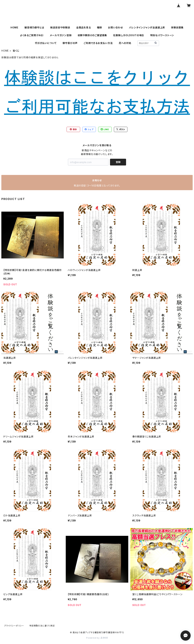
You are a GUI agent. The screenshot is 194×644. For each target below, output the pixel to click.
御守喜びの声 (70, 43)
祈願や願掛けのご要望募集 (92, 35)
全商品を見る (84, 27)
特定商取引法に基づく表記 (42, 626)
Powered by (97, 638)
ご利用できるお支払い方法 (98, 43)
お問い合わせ (115, 27)
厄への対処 (125, 43)
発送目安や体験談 (60, 27)
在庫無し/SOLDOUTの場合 (129, 35)
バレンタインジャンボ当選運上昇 (147, 27)
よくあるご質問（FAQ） (32, 35)
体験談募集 (177, 27)
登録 (118, 162)
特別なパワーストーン (162, 35)
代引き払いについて (46, 43)
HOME (14, 27)
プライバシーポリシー (14, 626)
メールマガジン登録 (61, 35)
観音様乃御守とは (34, 27)
